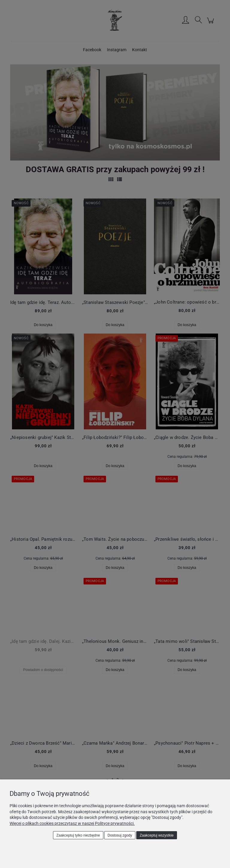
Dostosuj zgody (120, 835)
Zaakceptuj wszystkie (156, 835)
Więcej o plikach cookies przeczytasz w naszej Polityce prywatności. (72, 823)
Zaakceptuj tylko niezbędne (78, 835)
